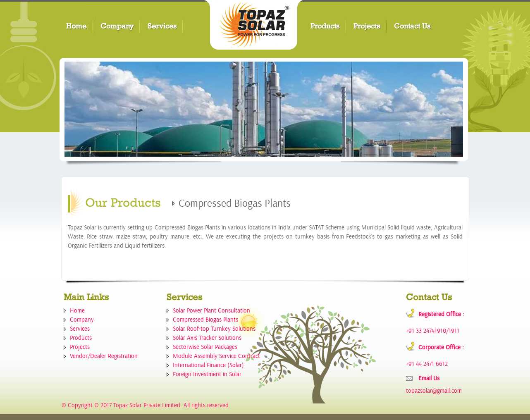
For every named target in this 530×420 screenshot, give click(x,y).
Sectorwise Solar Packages (205, 347)
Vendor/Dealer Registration (104, 356)
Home (76, 26)
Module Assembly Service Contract (216, 356)
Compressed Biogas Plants (205, 320)
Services (162, 26)
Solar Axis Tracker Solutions (207, 338)
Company (117, 26)
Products (325, 26)
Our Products (123, 202)
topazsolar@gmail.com (434, 391)
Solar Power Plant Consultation (211, 311)
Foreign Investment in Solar (207, 374)
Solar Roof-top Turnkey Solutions (214, 329)
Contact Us (412, 26)
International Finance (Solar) (208, 365)
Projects (367, 26)
